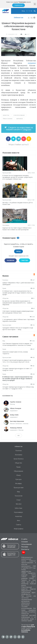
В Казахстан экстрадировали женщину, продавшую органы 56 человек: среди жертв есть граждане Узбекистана (17, 177)
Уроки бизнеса (18, 459)
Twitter (25, 260)
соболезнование (19, 115)
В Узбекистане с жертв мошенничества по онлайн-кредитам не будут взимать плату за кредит (18, 293)
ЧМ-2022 (19, 504)
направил (32, 63)
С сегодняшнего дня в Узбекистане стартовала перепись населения (18, 320)
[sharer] (8, 139)
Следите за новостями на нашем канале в (19, 128)
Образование (18, 471)
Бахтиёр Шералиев (17, 421)
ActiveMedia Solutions (26, 631)
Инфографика (19, 529)
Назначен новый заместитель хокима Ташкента (15, 353)
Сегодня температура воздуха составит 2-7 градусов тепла (17, 369)
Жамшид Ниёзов (16, 428)
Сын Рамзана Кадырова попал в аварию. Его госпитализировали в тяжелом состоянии (17, 344)
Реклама (25, 547)
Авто (19, 520)
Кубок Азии (18, 508)
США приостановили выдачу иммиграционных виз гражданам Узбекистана (18, 312)
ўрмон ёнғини (8, 119)
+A (31, 18)
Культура (18, 479)
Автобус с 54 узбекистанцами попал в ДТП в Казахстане (18, 203)
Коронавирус (18, 512)
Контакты (25, 549)
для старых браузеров (28, 626)
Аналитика (19, 516)
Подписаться (18, 5)
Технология (19, 496)
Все (19, 436)
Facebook (11, 260)
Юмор (19, 475)
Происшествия (7, 173)
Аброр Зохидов (16, 408)
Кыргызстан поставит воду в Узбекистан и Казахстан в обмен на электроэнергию (17, 229)
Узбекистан (18, 18)
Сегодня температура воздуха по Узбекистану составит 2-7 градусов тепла (18, 388)
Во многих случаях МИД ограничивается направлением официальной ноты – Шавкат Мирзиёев (17, 303)
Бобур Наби (14, 415)
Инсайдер (18, 483)
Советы (18, 525)
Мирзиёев (20, 119)
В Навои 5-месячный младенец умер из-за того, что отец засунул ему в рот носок (17, 361)
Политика (5, 280)
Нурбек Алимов (16, 402)
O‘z (27, 11)
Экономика (6, 225)
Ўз (29, 11)
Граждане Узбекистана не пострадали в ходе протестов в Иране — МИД (18, 329)
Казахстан (6, 115)
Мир (4, 341)
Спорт (19, 500)
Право (4, 288)
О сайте (24, 539)
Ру (31, 11)
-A (28, 18)
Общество (5, 298)
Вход (23, 11)
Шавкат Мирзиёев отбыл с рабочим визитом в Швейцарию (18, 284)
